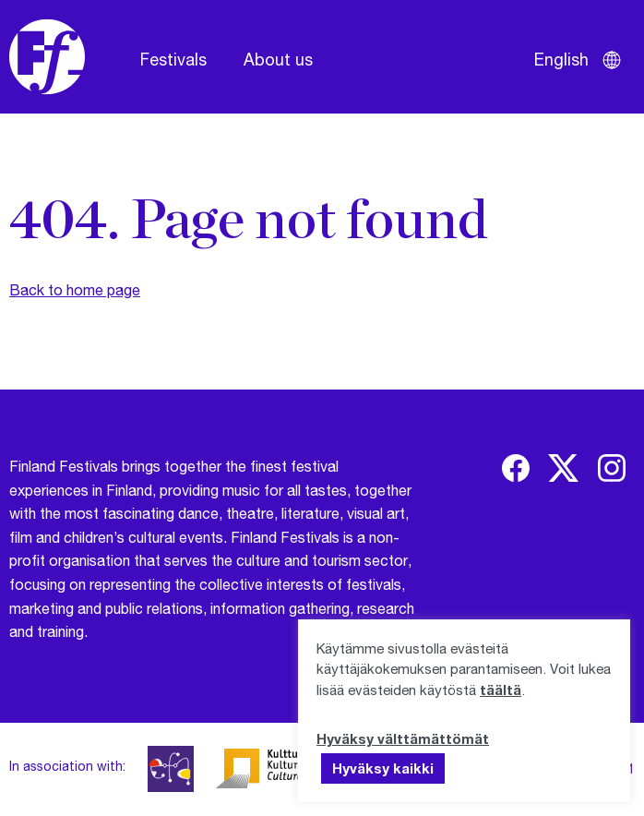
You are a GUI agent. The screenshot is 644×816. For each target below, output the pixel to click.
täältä (501, 690)
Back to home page (75, 289)
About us (278, 59)
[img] (516, 468)
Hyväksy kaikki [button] (383, 768)
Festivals (173, 59)
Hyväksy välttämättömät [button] (403, 738)
